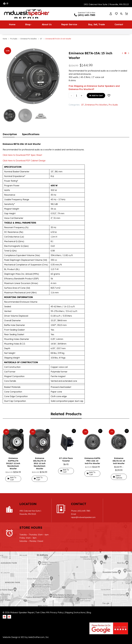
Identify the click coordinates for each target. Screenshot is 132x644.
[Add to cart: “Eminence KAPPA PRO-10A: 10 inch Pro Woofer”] (92, 473)
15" (41, 39)
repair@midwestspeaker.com (76, 517)
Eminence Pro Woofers (29, 39)
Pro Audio (14, 39)
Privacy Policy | (57, 600)
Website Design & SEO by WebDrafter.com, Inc (26, 624)
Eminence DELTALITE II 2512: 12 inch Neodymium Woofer (40, 463)
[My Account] (111, 14)
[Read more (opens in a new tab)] (85, 14)
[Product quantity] (76, 95)
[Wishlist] (116, 14)
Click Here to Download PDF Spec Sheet (22, 155)
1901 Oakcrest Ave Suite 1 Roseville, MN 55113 (106, 4)
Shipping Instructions (75, 600)
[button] (121, 14)
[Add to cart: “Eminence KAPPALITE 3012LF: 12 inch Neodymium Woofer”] (13, 479)
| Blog (88, 600)
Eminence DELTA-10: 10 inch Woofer (119, 461)
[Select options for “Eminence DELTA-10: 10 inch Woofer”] (119, 477)
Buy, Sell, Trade (97, 24)
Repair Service (70, 24)
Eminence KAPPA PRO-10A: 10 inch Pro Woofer (92, 461)
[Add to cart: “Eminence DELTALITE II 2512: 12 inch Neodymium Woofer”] (40, 479)
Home (12, 24)
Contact (119, 24)
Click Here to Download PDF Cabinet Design (24, 160)
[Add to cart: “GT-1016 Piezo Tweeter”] (66, 471)
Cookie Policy (23, 640)
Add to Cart (96, 95)
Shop (29, 24)
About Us (47, 24)
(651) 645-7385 (76, 511)
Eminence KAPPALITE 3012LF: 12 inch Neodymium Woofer (13, 463)
